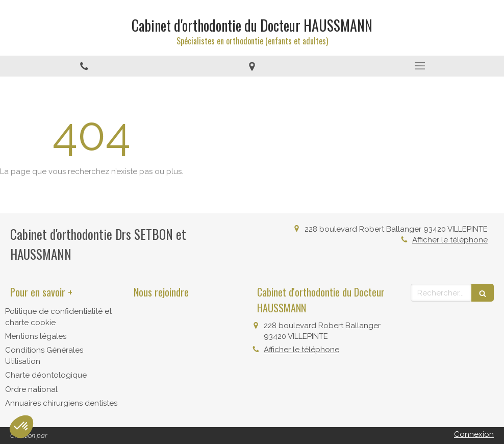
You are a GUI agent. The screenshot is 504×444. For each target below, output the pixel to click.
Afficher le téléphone (450, 240)
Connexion (474, 434)
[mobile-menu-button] (420, 66)
